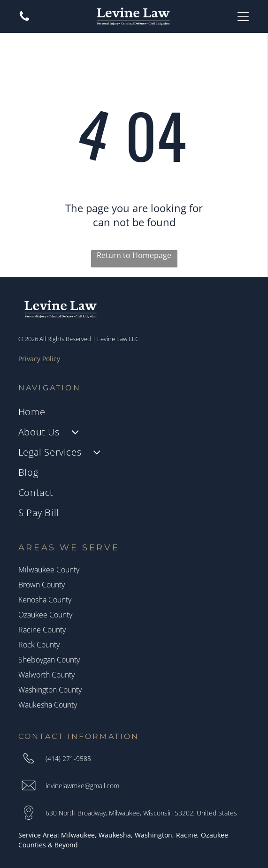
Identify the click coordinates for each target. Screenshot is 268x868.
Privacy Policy (39, 359)
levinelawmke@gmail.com (82, 786)
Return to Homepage (134, 255)
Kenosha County (45, 600)
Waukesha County (48, 705)
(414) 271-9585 (68, 758)
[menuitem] (134, 412)
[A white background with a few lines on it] (24, 20)
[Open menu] (243, 16)
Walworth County (46, 675)
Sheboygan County (49, 660)
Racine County (42, 630)
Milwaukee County (49, 570)
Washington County (50, 690)
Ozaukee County (45, 615)
